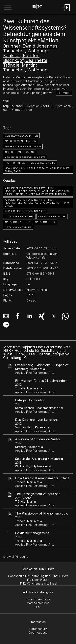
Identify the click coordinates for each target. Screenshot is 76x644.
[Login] (66, 11)
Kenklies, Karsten (21, 55)
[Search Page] (37, 7)
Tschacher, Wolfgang (25, 51)
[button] (8, 8)
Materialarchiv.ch (38, 603)
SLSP (38, 607)
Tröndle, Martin (19, 65)
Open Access (38, 633)
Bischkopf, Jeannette (25, 60)
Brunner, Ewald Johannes (30, 46)
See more (64, 93)
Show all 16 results (16, 557)
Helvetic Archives (38, 599)
